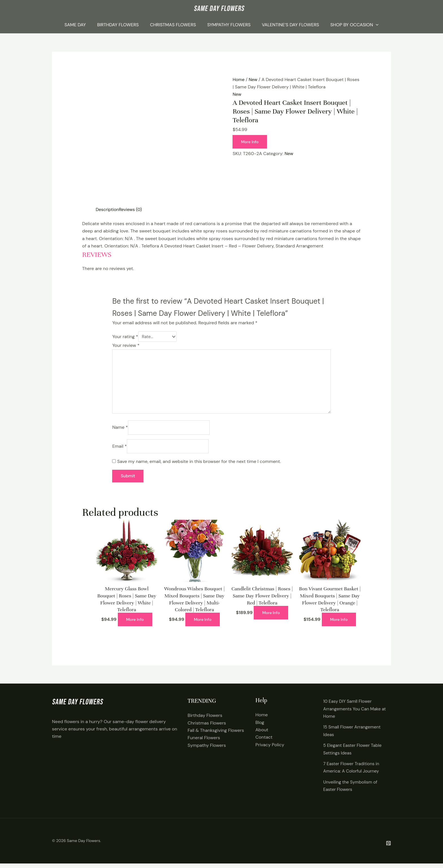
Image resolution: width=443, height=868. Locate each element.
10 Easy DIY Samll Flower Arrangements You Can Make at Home (356, 713)
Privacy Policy (270, 749)
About (262, 734)
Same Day (75, 25)
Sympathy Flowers (229, 25)
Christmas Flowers (173, 25)
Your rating (125, 337)
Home (239, 80)
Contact (264, 742)
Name (120, 431)
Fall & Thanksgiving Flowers (216, 735)
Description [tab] (108, 209)
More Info (250, 142)
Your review (126, 346)
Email (119, 450)
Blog (260, 727)
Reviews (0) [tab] (132, 209)
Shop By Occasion (354, 25)
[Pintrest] (388, 848)
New (254, 80)
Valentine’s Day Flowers (290, 25)
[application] (376, 25)
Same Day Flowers (84, 845)
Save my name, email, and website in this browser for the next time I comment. (199, 466)
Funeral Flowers (204, 742)
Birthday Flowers (118, 25)
